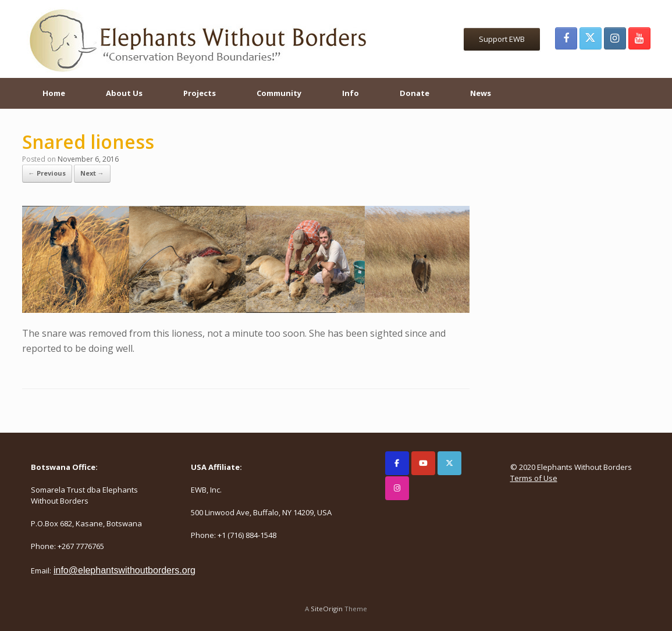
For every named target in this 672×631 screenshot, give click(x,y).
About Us (124, 93)
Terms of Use (534, 478)
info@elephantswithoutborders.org (125, 570)
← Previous (47, 173)
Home (54, 93)
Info (351, 93)
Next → (92, 173)
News (481, 93)
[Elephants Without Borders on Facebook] (397, 463)
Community (279, 93)
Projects (200, 93)
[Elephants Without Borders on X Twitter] (449, 463)
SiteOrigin (327, 609)
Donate (415, 93)
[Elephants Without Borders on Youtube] (423, 463)
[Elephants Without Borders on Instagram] (397, 488)
